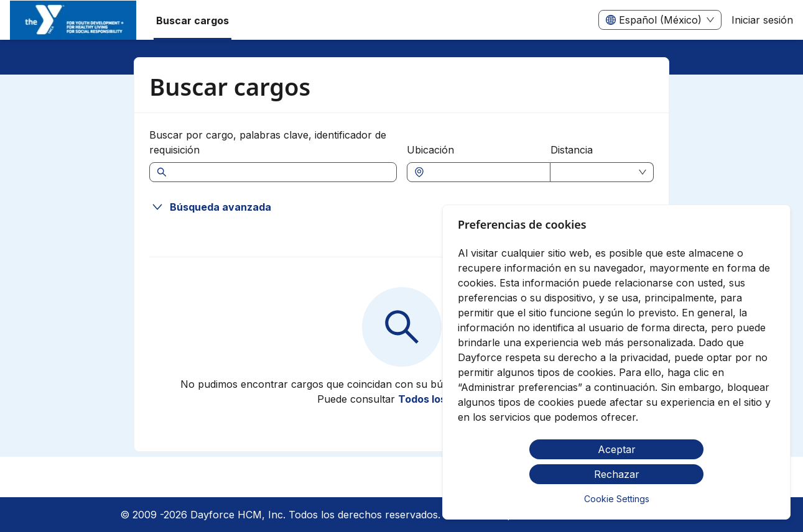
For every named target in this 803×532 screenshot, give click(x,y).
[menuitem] (73, 21)
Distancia (572, 150)
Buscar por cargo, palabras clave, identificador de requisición (268, 142)
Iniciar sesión (762, 20)
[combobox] (485, 172)
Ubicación (430, 150)
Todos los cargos (441, 399)
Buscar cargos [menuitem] (193, 21)
